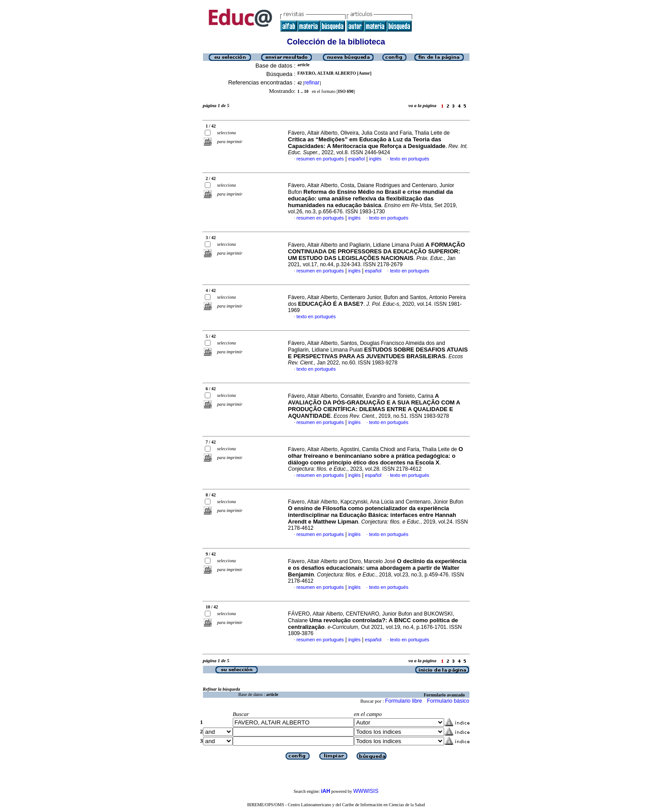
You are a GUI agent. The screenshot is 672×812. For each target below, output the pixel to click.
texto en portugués (410, 159)
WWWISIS (366, 791)
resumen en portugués (320, 159)
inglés (375, 159)
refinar (312, 83)
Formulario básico (448, 701)
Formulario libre (404, 701)
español (356, 159)
